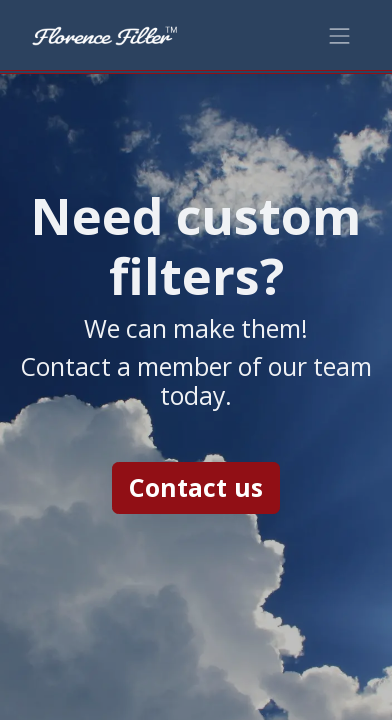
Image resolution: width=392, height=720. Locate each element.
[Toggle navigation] (340, 34)
